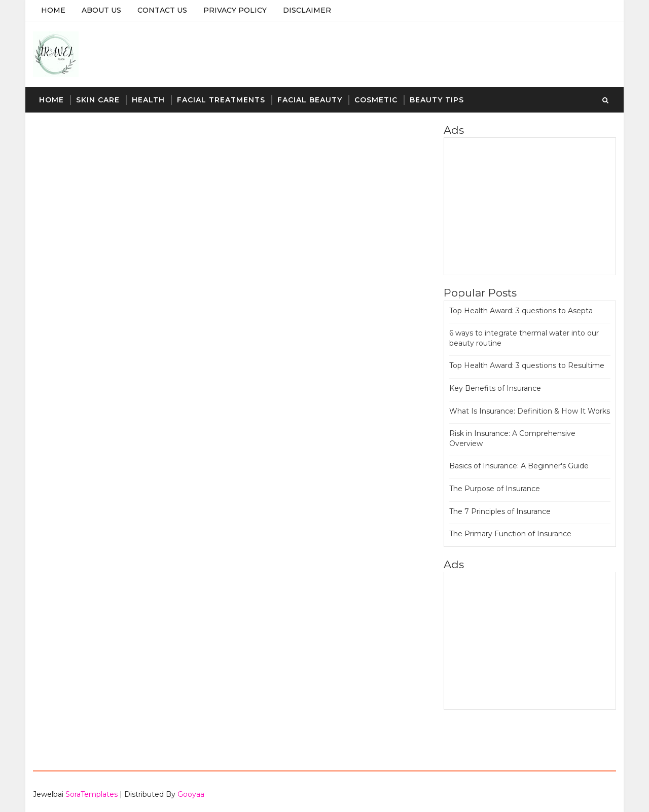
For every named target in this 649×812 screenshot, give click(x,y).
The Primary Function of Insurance (510, 534)
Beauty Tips (437, 100)
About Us (101, 10)
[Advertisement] (530, 206)
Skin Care (98, 100)
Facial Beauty (310, 100)
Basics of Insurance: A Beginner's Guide (519, 466)
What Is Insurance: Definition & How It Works (530, 411)
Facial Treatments (221, 100)
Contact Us (162, 10)
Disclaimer (307, 10)
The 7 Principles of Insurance (500, 511)
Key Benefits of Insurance (495, 388)
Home (53, 10)
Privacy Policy (235, 10)
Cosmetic (376, 100)
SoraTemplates (92, 794)
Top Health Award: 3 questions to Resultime (527, 365)
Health (148, 100)
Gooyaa (191, 794)
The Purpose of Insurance (495, 489)
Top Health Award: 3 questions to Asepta (521, 311)
